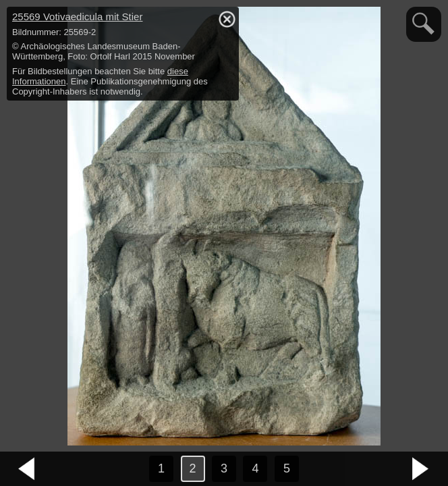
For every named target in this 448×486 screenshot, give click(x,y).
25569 (77, 17)
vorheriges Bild (27, 469)
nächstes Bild (421, 469)
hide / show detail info (227, 19)
